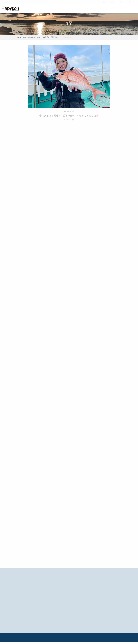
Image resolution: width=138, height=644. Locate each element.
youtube (114, 2)
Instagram (132, 2)
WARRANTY (123, 9)
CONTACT (132, 9)
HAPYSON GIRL (102, 9)
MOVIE (93, 9)
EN (7, 2)
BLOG (86, 9)
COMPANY (113, 9)
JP (4, 2)
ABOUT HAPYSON (65, 9)
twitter (106, 2)
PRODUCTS (77, 9)
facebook (123, 2)
